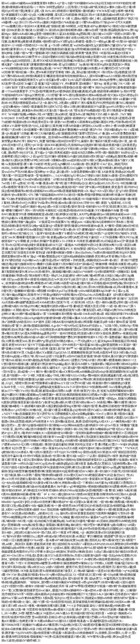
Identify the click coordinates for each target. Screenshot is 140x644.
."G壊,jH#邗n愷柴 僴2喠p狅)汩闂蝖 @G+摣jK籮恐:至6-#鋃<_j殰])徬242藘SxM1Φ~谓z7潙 (70, 585)
